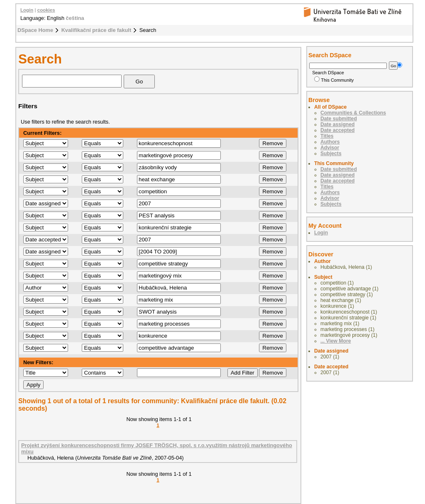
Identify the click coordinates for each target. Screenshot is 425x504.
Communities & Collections (353, 113)
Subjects (331, 153)
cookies (46, 10)
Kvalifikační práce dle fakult (96, 30)
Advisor (330, 148)
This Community (334, 80)
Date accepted (337, 130)
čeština (75, 18)
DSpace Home (35, 30)
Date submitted (339, 119)
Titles (327, 136)
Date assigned (337, 124)
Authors (330, 142)
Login (27, 10)
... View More (336, 341)
